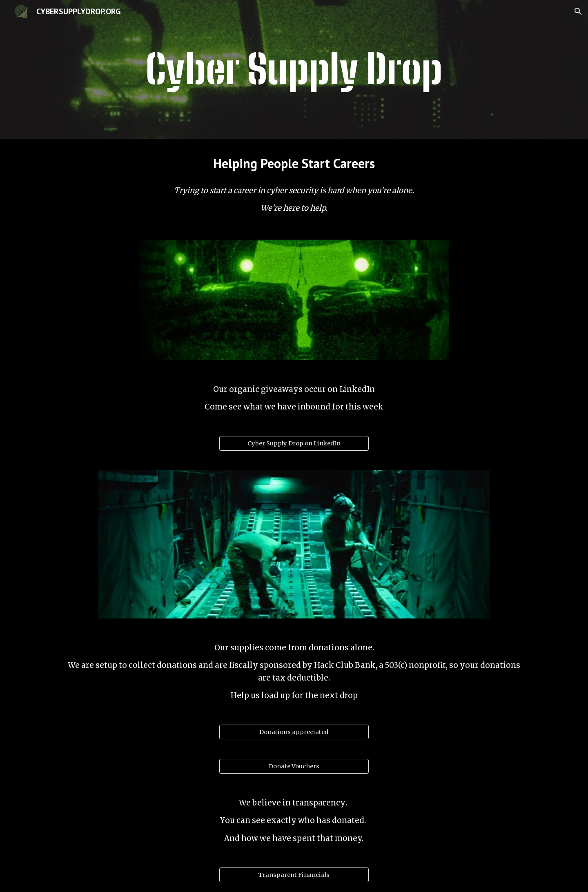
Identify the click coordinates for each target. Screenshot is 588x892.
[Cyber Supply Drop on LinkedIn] (294, 444)
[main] (294, 69)
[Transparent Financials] (294, 875)
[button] (578, 11)
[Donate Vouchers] (294, 766)
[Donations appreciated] (294, 732)
